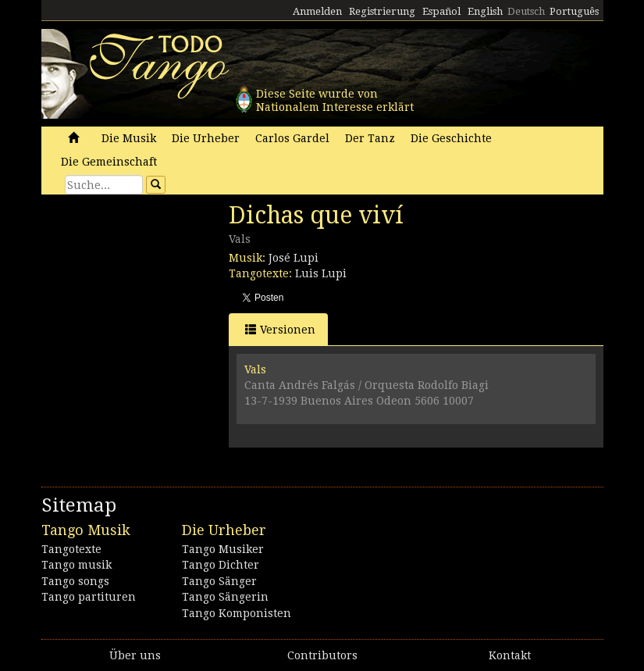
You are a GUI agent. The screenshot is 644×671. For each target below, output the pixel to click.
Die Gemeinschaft (109, 162)
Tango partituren (89, 597)
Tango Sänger (219, 581)
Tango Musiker (223, 549)
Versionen (280, 329)
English (485, 11)
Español (441, 11)
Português (574, 11)
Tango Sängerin (225, 597)
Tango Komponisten (237, 613)
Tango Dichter (221, 565)
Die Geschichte (451, 138)
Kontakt (510, 655)
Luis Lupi (321, 273)
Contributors (322, 655)
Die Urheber (206, 138)
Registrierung (382, 11)
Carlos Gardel (292, 138)
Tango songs (75, 581)
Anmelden (317, 11)
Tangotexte (71, 549)
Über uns (135, 655)
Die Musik (129, 138)
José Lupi (294, 258)
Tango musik (76, 565)
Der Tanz (370, 138)
